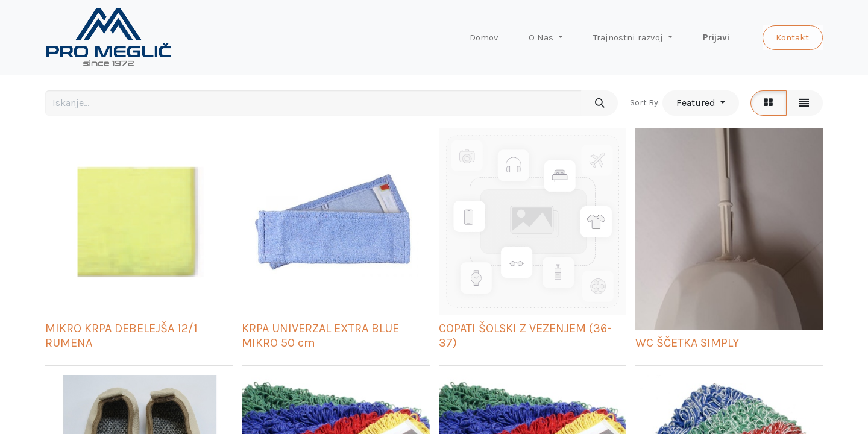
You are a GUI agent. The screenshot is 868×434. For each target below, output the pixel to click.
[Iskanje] (599, 103)
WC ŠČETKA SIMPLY (687, 343)
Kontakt (792, 37)
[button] (700, 103)
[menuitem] (484, 38)
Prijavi (716, 37)
